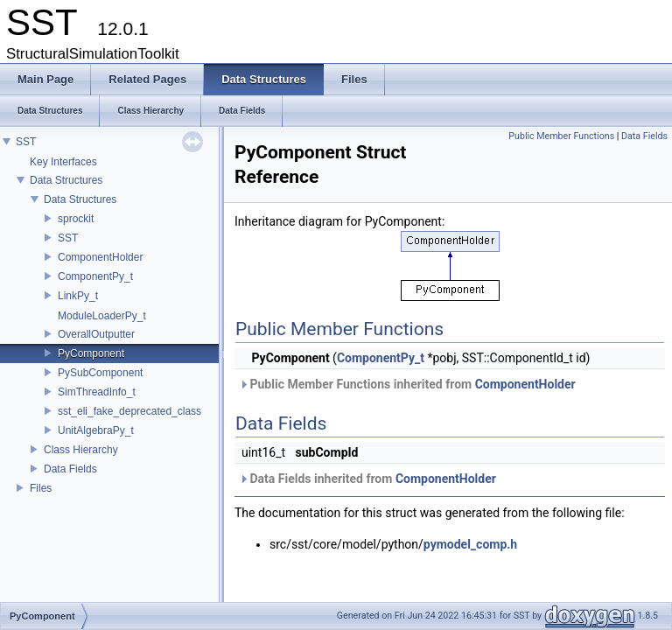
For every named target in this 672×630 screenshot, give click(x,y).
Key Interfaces (63, 162)
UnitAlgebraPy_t (96, 430)
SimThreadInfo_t (97, 392)
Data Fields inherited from (367, 479)
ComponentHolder (100, 257)
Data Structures (66, 180)
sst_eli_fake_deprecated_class (129, 411)
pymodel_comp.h (470, 544)
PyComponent (91, 353)
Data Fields (70, 469)
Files (41, 488)
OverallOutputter (96, 334)
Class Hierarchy (81, 450)
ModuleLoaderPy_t (102, 316)
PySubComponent (100, 373)
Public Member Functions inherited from (407, 384)
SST (26, 142)
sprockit (76, 219)
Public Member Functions (561, 136)
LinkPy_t (78, 296)
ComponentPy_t (95, 276)
